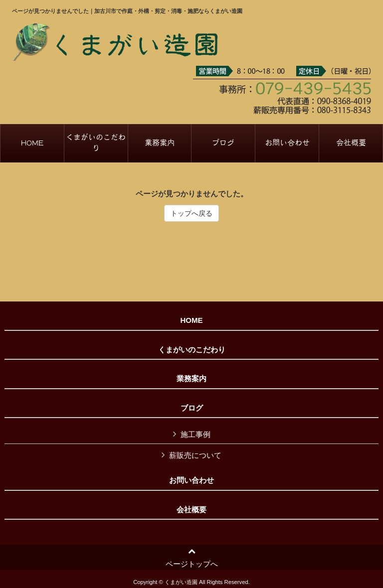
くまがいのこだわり (192, 350)
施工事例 (195, 434)
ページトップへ (192, 558)
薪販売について (195, 455)
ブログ (192, 408)
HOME (192, 320)
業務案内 (191, 379)
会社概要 (191, 510)
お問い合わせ (191, 480)
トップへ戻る (191, 213)
